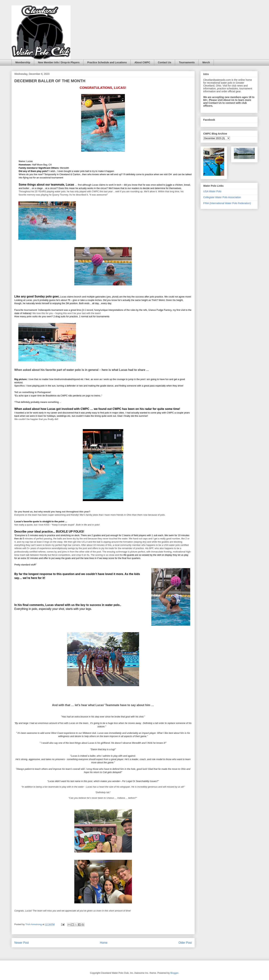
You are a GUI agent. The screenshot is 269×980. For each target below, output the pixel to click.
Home (104, 943)
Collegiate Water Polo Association (222, 197)
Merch (206, 62)
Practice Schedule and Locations (107, 62)
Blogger (174, 973)
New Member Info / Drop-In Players (59, 62)
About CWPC (142, 62)
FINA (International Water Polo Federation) (227, 203)
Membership (23, 62)
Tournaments (187, 62)
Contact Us (165, 62)
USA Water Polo (212, 191)
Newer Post (22, 943)
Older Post (185, 943)
